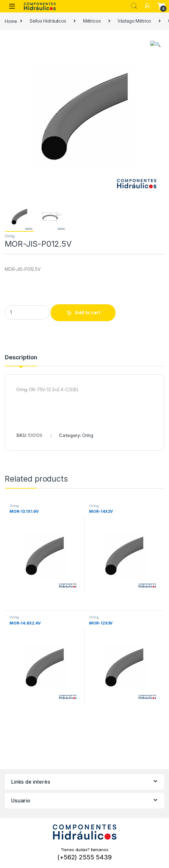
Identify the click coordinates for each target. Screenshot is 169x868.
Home (11, 21)
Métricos (92, 21)
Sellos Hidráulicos (48, 21)
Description (21, 358)
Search (134, 6)
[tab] (21, 360)
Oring (10, 236)
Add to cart (88, 312)
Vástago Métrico (134, 21)
